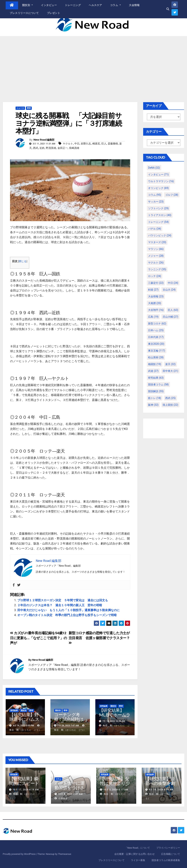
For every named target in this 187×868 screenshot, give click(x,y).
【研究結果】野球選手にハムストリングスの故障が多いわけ (24, 722)
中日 (77, 144)
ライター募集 (138, 860)
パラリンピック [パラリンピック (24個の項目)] (160, 235)
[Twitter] (19, 585)
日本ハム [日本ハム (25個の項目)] (156, 330)
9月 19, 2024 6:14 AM (161, 790)
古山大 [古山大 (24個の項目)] (169, 290)
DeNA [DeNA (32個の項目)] (154, 168)
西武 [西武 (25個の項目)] (170, 398)
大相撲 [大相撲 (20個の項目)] (155, 303)
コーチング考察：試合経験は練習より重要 (69, 719)
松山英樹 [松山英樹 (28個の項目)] (156, 357)
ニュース (20, 108)
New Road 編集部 (44, 140)
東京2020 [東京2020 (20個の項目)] (156, 344)
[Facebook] (14, 585)
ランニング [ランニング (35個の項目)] (157, 269)
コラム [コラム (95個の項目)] (155, 195)
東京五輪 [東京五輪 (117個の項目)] (157, 351)
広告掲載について (171, 854)
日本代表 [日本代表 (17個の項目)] (156, 337)
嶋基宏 (96, 144)
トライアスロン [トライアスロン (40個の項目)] (160, 215)
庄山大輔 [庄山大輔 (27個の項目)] (170, 317)
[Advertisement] (93, 64)
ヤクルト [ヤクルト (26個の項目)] (156, 263)
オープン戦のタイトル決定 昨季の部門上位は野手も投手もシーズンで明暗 (67, 615)
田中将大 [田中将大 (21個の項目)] (170, 371)
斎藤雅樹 (113, 144)
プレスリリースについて (24, 13)
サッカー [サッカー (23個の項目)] (156, 202)
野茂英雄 (51, 148)
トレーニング (73, 5)
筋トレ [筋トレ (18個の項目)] (155, 398)
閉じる (23, 261)
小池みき (61, 798)
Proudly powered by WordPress (19, 854)
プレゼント (54, 13)
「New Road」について (137, 848)
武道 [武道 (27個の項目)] (153, 371)
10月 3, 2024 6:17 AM (116, 790)
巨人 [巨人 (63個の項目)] (173, 310)
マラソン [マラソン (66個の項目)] (156, 249)
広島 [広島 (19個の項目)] (153, 317)
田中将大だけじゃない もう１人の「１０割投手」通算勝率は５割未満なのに (68, 610)
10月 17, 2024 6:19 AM (26, 790)
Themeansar (64, 854)
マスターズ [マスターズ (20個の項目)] (157, 242)
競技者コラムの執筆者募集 (166, 860)
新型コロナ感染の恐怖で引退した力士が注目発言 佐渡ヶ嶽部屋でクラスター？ (99, 638)
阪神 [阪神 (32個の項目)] (153, 405)
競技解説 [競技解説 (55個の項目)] (156, 391)
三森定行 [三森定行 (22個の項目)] (156, 283)
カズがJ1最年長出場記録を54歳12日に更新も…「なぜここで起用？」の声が (39, 638)
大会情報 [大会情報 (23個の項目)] (156, 296)
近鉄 (42, 148)
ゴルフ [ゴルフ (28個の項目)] (172, 195)
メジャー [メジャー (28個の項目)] (156, 256)
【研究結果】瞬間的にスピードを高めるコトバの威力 (24, 786)
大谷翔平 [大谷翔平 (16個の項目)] (156, 310)
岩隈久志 (86, 144)
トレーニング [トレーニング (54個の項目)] (158, 222)
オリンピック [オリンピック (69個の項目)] (158, 188)
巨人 (104, 144)
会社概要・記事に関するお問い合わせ (134, 854)
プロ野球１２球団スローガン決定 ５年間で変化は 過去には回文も (63, 600)
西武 (36, 148)
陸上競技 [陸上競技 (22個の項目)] (170, 405)
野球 (29, 108)
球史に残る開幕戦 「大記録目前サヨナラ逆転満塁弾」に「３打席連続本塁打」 (69, 123)
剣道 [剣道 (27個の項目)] (153, 290)
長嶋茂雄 (74, 148)
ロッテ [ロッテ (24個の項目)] (155, 276)
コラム (116, 5)
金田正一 (63, 148)
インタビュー (49, 5)
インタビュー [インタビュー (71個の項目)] (158, 174)
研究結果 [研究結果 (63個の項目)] (156, 378)
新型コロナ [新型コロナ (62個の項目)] (157, 324)
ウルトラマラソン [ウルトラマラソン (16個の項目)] (161, 181)
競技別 (28, 5)
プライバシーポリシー (168, 848)
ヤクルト (68, 144)
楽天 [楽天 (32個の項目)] (170, 364)
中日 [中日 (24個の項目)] (173, 283)
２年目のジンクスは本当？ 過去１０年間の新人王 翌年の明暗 (60, 605)
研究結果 (14, 710)
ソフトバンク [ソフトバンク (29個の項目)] (158, 208)
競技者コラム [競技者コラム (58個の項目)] (158, 384)
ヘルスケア (95, 5)
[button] (168, 9)
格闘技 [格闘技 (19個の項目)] (155, 364)
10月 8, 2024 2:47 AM (70, 794)
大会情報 (134, 5)
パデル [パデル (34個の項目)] (155, 229)
